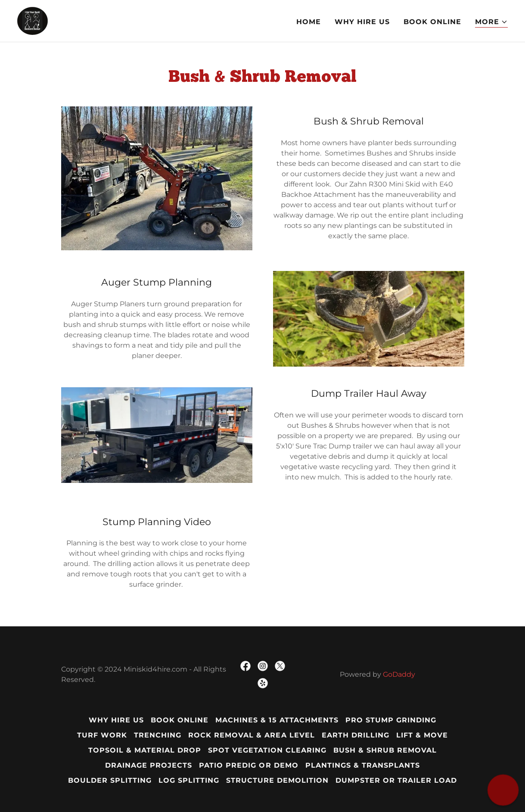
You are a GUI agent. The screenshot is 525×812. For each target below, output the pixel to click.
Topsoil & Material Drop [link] (145, 750)
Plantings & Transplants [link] (363, 765)
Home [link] (309, 22)
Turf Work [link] (102, 735)
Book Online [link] (432, 22)
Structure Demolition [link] (277, 780)
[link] (33, 20)
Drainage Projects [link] (149, 765)
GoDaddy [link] (399, 674)
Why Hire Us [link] (362, 22)
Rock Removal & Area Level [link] (251, 735)
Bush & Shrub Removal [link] (385, 750)
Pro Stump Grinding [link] (391, 720)
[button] (491, 22)
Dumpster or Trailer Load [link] (396, 780)
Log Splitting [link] (189, 780)
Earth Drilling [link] (356, 735)
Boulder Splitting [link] (110, 780)
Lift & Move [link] (422, 735)
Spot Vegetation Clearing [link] (267, 750)
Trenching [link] (158, 735)
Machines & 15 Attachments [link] (277, 720)
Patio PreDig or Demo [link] (249, 765)
